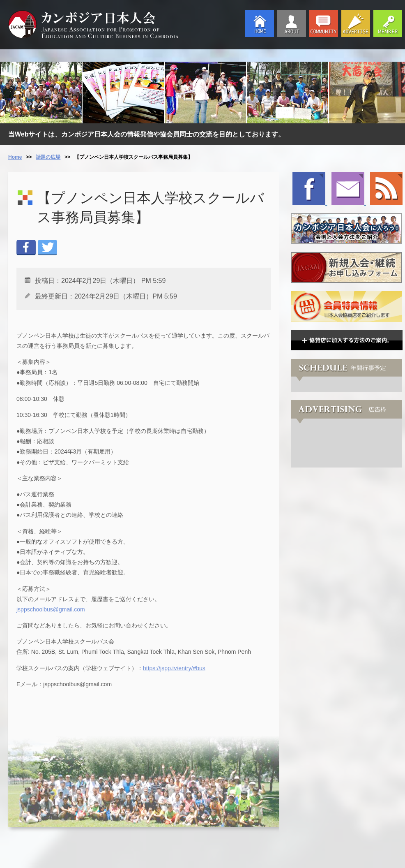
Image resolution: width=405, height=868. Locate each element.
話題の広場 (48, 157)
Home (15, 157)
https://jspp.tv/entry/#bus (174, 668)
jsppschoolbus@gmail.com (51, 609)
